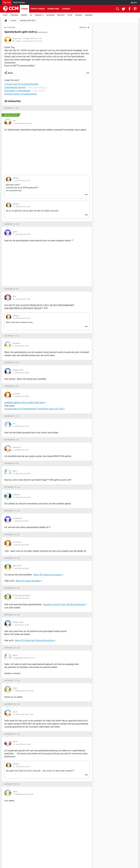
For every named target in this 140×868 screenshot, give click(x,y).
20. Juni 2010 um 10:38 (21, 299)
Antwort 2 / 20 (11, 224)
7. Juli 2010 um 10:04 (21, 373)
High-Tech (7, 2)
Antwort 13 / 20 (12, 558)
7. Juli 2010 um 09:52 (21, 545)
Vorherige (11, 27)
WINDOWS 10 (39, 15)
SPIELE (5, 15)
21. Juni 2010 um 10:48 (21, 744)
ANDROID (24, 15)
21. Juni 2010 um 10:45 (21, 234)
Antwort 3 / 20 (11, 289)
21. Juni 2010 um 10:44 (21, 497)
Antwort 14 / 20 (12, 588)
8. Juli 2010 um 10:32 (21, 426)
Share (10, 73)
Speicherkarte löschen (15, 87)
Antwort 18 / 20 (12, 704)
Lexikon (66, 9)
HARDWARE (89, 15)
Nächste (83, 27)
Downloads (53, 9)
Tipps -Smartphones (37, 87)
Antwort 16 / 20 (12, 648)
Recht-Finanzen (19, 2)
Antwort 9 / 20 (11, 463)
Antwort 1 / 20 (11, 108)
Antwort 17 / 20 (12, 681)
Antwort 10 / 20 (12, 487)
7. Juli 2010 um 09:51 (21, 521)
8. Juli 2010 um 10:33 (21, 450)
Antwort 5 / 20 (11, 363)
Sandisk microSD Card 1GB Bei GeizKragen (64, 604)
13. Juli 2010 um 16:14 (21, 767)
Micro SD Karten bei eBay (28, 581)
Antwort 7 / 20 (11, 416)
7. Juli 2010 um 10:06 (21, 396)
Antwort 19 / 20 (12, 734)
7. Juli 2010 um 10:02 (21, 625)
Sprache (134, 2)
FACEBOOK (78, 15)
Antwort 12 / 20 (12, 535)
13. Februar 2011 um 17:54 (32, 41)
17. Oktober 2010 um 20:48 (23, 691)
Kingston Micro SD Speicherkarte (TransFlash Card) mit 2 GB (34, 409)
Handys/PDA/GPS (27, 20)
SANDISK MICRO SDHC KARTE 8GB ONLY (24, 403)
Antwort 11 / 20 (12, 511)
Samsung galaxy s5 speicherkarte (21, 94)
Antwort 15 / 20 (12, 615)
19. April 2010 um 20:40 (22, 474)
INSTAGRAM (50, 15)
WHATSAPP (61, 15)
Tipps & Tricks (38, 9)
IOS (31, 15)
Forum (24, 9)
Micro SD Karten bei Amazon (48, 575)
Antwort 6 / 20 (11, 386)
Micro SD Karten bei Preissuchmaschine (34, 640)
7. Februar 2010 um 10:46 (22, 123)
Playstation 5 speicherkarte (17, 91)
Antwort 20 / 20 (12, 784)
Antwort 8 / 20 (11, 440)
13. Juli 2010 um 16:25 (21, 181)
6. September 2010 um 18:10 (24, 658)
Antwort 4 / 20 (11, 336)
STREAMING (14, 15)
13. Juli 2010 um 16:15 (21, 318)
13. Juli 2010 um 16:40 (21, 207)
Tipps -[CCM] (38, 91)
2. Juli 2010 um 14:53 (21, 346)
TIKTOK (70, 15)
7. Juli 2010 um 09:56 (21, 568)
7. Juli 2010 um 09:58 (21, 598)
